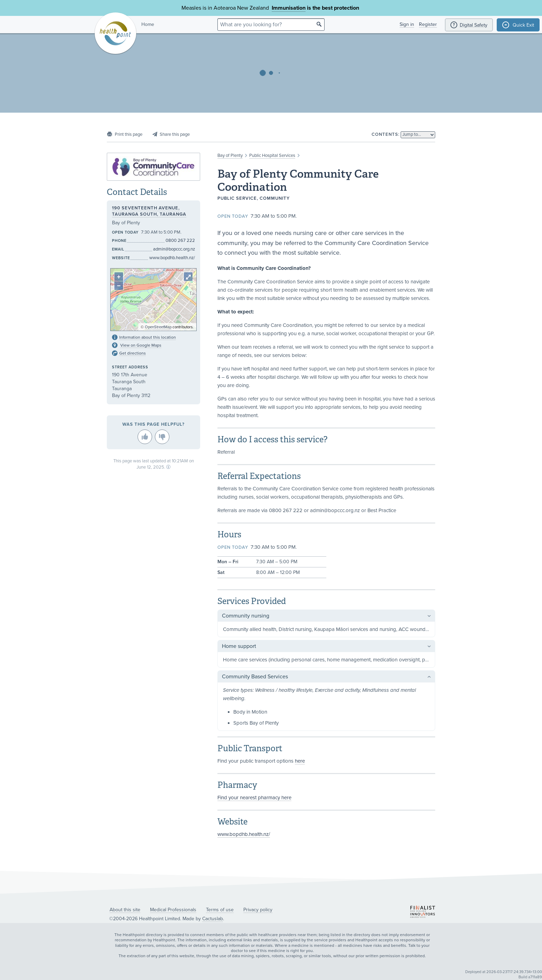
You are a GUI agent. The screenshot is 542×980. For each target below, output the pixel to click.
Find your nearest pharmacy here (254, 798)
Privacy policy (258, 910)
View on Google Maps (141, 345)
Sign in (407, 24)
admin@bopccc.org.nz (174, 249)
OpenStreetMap (158, 327)
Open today (233, 216)
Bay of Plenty (230, 156)
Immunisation (289, 8)
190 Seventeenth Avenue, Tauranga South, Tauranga (149, 211)
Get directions (133, 353)
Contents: (386, 134)
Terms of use (220, 910)
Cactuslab (213, 919)
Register (428, 24)
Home (148, 24)
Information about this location (148, 337)
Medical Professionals (173, 910)
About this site (125, 910)
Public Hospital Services (272, 156)
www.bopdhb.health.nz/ (244, 834)
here (300, 761)
